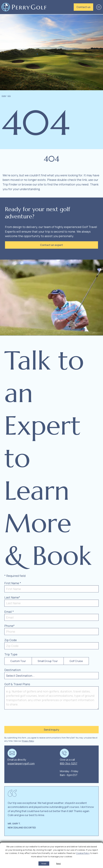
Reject (58, 864)
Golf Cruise (76, 661)
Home (4, 96)
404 (9, 96)
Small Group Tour (48, 661)
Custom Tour (18, 661)
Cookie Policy (83, 853)
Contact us (83, 7)
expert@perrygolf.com (21, 763)
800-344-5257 (69, 763)
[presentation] (24, 717)
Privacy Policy (28, 741)
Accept (44, 864)
